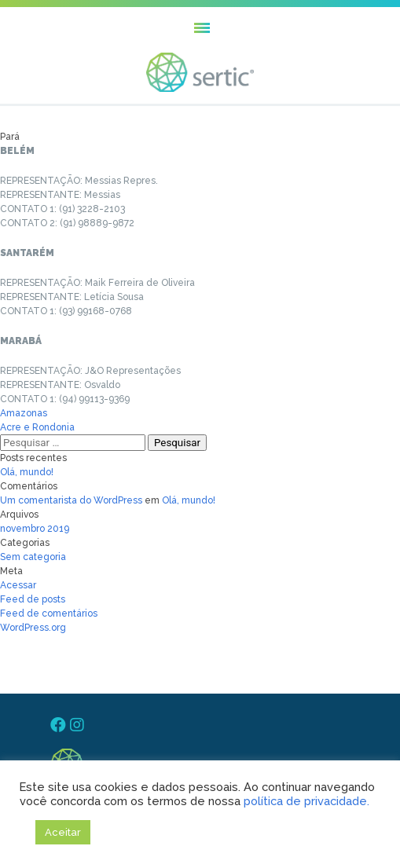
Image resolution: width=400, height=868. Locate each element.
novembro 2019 (35, 529)
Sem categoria (33, 557)
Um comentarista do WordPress (71, 500)
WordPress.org (33, 628)
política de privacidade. (306, 801)
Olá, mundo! (27, 472)
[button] (200, 28)
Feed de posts (33, 599)
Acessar (18, 585)
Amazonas (24, 413)
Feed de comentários (49, 613)
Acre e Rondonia (37, 427)
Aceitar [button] (63, 832)
